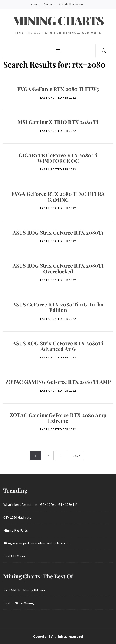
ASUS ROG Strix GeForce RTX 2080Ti (58, 232)
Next (76, 456)
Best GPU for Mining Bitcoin (24, 590)
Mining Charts (58, 20)
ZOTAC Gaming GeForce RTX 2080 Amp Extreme (58, 418)
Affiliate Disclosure (71, 4)
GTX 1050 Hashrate (17, 517)
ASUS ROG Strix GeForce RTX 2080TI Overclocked (58, 268)
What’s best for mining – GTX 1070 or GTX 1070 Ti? (40, 504)
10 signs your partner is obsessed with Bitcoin (37, 543)
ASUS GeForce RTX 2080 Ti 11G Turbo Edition (58, 307)
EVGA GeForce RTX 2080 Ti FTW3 (58, 89)
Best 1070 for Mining (19, 603)
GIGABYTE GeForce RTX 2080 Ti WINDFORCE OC (58, 158)
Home (35, 4)
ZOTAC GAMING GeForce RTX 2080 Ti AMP (58, 382)
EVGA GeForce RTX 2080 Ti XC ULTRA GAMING (58, 196)
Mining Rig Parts (16, 530)
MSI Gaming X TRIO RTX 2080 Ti (58, 122)
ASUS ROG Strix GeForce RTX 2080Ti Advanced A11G (58, 346)
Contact (49, 4)
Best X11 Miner (14, 556)
